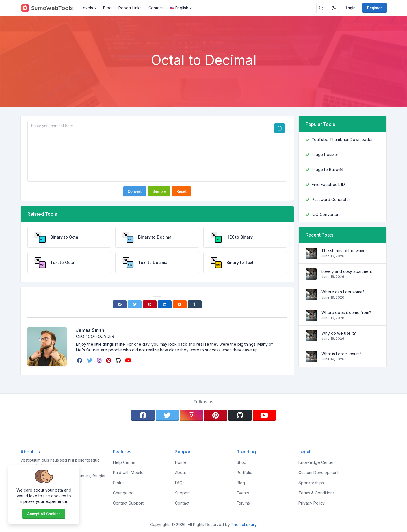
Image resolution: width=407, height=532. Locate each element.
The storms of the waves (345, 251)
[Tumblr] (195, 304)
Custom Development (319, 472)
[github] (119, 360)
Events (243, 493)
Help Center (124, 462)
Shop (242, 462)
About (180, 472)
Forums (243, 503)
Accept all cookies (44, 514)
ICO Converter (325, 214)
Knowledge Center (316, 462)
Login (351, 8)
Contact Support (128, 503)
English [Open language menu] (179, 8)
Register (374, 8)
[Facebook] (120, 304)
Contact (156, 8)
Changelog (123, 493)
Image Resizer (325, 154)
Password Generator (331, 199)
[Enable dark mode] (334, 8)
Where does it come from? (346, 313)
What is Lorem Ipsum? (341, 354)
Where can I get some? (343, 292)
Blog (107, 8)
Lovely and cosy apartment (347, 271)
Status (119, 483)
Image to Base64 (328, 169)
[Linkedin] (165, 304)
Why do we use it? (339, 333)
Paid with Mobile (128, 472)
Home (180, 462)
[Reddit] (180, 304)
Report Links (130, 8)
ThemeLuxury (244, 525)
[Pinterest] (150, 304)
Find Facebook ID (328, 184)
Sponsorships (311, 483)
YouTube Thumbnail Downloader (342, 140)
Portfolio (244, 472)
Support (182, 493)
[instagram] (100, 360)
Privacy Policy (312, 503)
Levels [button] (87, 8)
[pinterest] (109, 360)
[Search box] (321, 8)
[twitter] (90, 360)
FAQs (180, 483)
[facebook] (80, 360)
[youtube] (129, 360)
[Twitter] (135, 304)
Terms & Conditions (317, 493)
